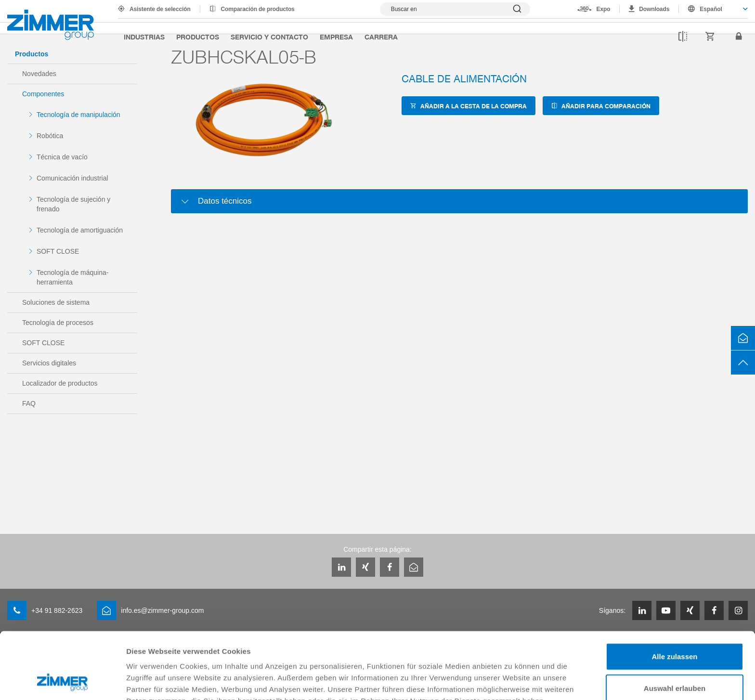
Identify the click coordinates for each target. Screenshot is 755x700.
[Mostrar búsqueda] (455, 9)
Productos (198, 37)
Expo (604, 9)
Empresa (336, 37)
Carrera (381, 37)
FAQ (29, 403)
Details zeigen (512, 681)
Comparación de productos (258, 9)
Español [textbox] (711, 9)
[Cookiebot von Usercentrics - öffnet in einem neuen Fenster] (62, 681)
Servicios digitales (49, 363)
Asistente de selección (160, 9)
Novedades (39, 74)
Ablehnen (675, 657)
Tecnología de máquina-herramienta (72, 277)
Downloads (654, 9)
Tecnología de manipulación (78, 115)
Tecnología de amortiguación (80, 230)
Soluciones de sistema (56, 302)
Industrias (144, 37)
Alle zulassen (674, 594)
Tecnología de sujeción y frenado (73, 204)
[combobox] (713, 9)
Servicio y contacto (269, 37)
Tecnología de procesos (58, 323)
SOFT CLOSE (58, 251)
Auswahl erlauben (675, 626)
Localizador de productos (60, 383)
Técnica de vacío (62, 157)
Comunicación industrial (72, 178)
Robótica (50, 136)
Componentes (43, 94)
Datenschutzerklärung (167, 650)
